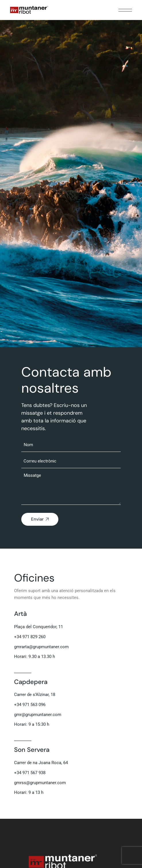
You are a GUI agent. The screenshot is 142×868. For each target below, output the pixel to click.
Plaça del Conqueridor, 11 (39, 627)
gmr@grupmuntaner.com (38, 715)
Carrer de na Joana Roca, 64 (41, 763)
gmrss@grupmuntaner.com (40, 783)
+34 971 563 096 (30, 705)
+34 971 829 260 (30, 637)
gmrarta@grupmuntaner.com (41, 647)
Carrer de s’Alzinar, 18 (35, 695)
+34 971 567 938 (30, 773)
